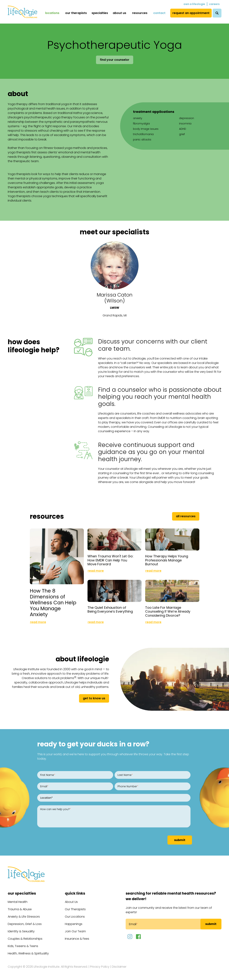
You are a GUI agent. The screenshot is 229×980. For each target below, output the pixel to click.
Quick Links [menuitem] (75, 893)
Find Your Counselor (115, 60)
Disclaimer (119, 967)
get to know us (94, 698)
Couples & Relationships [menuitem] (25, 939)
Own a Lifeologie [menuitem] (194, 4)
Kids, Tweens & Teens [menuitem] (23, 946)
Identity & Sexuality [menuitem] (21, 931)
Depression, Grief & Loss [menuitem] (25, 924)
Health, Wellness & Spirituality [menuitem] (28, 953)
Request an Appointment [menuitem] (191, 13)
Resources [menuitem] (140, 13)
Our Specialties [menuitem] (22, 893)
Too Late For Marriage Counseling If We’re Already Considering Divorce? (168, 611)
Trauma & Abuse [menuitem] (20, 909)
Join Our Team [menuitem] (75, 931)
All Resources (186, 516)
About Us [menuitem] (119, 13)
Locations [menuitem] (52, 13)
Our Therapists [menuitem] (76, 13)
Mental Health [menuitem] (18, 902)
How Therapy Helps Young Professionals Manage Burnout (167, 560)
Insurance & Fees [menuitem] (77, 939)
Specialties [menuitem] (100, 13)
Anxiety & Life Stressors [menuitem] (24, 917)
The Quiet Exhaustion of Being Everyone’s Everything (110, 610)
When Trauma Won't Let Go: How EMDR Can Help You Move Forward (110, 560)
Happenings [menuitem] (74, 924)
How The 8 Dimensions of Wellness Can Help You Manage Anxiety (53, 603)
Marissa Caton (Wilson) (115, 298)
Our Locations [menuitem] (75, 917)
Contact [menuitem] (159, 13)
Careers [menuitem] (214, 4)
